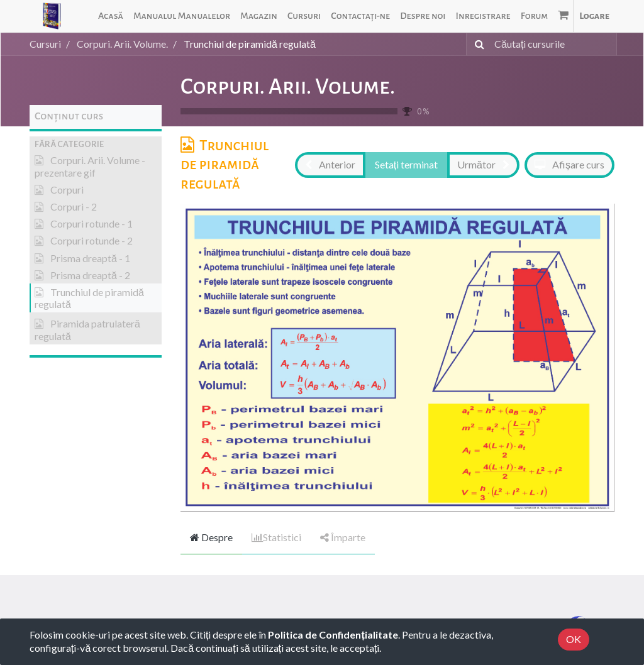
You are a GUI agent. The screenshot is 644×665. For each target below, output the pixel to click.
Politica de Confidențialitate (333, 635)
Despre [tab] (211, 537)
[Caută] (477, 44)
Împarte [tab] (343, 537)
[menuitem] (111, 16)
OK (574, 639)
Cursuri (45, 44)
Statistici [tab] (276, 537)
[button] (96, 144)
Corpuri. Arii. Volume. (288, 86)
